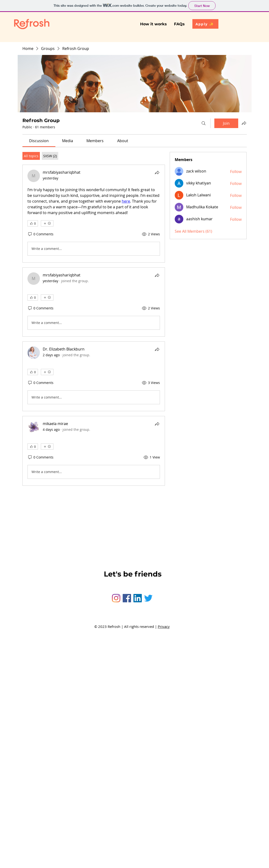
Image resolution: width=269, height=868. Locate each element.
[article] (94, 214)
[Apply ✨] (205, 24)
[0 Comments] (40, 234)
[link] (39, 141)
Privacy (164, 626)
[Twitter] (148, 598)
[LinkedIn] (138, 598)
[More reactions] (47, 223)
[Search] (204, 123)
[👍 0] (33, 223)
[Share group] (244, 123)
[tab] (31, 156)
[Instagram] (116, 598)
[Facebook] (127, 598)
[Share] (157, 173)
